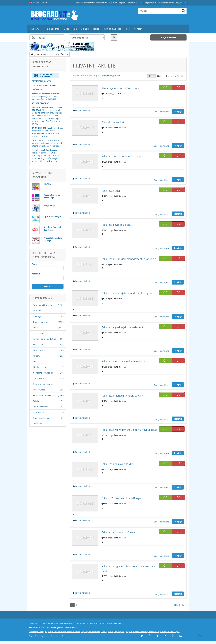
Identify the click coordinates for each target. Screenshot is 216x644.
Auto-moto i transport (43, 305)
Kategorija (37, 274)
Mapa (169, 76)
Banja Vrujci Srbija (154, 632)
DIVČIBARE (37, 89)
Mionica (110, 632)
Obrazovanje (43, 54)
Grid (160, 76)
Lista (152, 76)
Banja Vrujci (49, 632)
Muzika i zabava (40, 367)
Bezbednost (38, 311)
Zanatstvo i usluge (41, 418)
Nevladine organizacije (43, 373)
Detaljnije (178, 111)
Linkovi (164, 632)
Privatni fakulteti (61, 54)
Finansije (37, 316)
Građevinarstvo (40, 322)
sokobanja (32, 632)
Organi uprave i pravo (43, 384)
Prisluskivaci (38, 133)
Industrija (37, 328)
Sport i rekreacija (41, 407)
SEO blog (104, 632)
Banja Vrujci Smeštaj (54, 636)
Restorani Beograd (173, 632)
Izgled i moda (39, 333)
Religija (36, 401)
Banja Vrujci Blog (119, 632)
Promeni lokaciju (38, 2)
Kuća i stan (38, 345)
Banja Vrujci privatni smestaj (91, 632)
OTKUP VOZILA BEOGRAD (44, 85)
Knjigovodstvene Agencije (38, 636)
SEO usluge (40, 632)
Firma (35, 264)
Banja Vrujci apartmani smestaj (137, 632)
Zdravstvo (37, 424)
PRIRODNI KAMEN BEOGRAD (45, 93)
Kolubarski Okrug (60, 632)
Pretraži (48, 286)
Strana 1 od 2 (179, 605)
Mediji (36, 361)
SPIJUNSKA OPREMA (41, 128)
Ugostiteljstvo (39, 412)
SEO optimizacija (70, 628)
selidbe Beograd (50, 150)
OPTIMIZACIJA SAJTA (41, 81)
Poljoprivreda (39, 390)
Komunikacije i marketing (44, 339)
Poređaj (179, 76)
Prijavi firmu (168, 37)
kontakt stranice (52, 146)
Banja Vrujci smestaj (73, 632)
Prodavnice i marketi (42, 395)
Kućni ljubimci (39, 350)
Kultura (36, 356)
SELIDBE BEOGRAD (40, 103)
